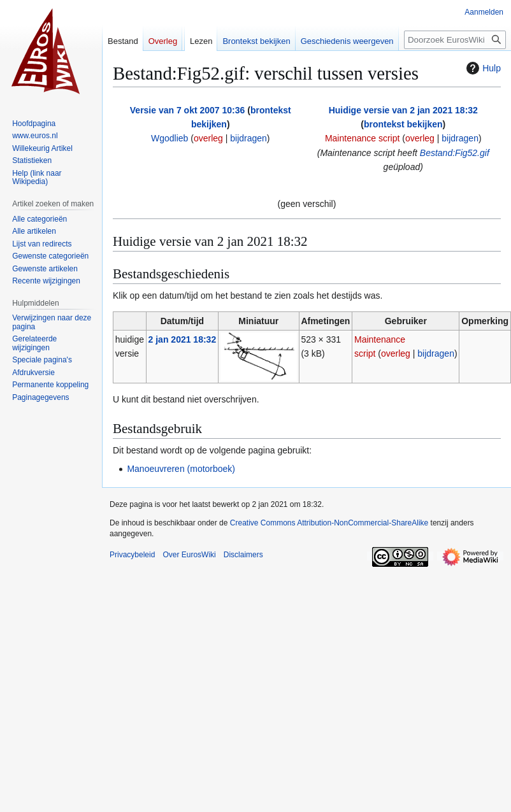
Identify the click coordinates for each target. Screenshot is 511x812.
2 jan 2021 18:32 (183, 339)
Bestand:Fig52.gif (455, 153)
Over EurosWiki (189, 555)
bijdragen (248, 138)
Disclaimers (243, 555)
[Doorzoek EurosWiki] (455, 40)
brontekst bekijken (403, 124)
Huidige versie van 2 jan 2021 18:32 (403, 110)
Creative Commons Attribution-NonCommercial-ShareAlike (329, 523)
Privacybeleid (132, 555)
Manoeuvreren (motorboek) (181, 469)
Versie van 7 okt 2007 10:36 (188, 110)
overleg (208, 138)
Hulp (482, 68)
